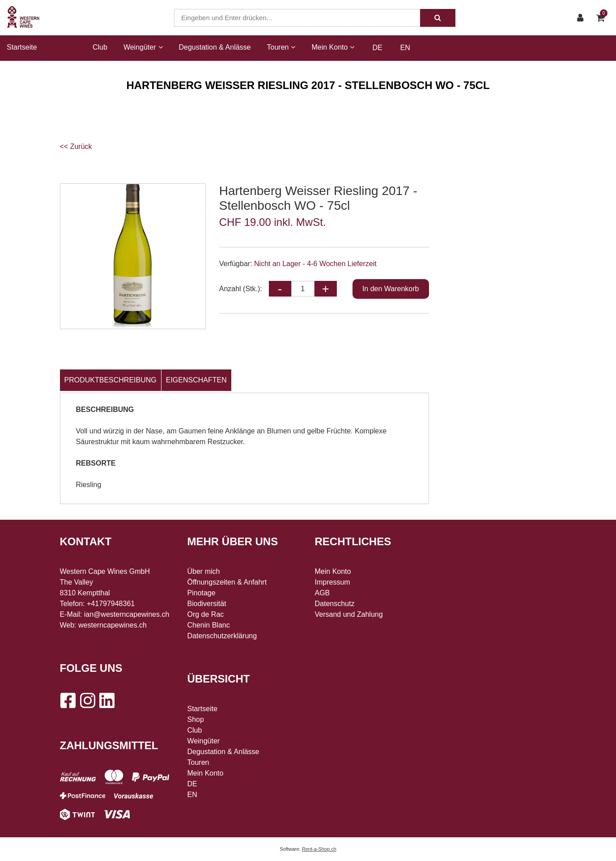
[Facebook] (68, 700)
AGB (323, 593)
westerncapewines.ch (113, 625)
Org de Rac (206, 614)
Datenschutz (335, 604)
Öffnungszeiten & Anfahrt (227, 582)
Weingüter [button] (143, 47)
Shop (196, 719)
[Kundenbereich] (582, 18)
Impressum (333, 582)
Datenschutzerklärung (222, 636)
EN (405, 48)
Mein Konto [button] (333, 47)
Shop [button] (65, 47)
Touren (198, 762)
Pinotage (202, 593)
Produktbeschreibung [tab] (110, 380)
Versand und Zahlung (349, 614)
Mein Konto (206, 773)
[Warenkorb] (603, 18)
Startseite (22, 47)
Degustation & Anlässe (215, 47)
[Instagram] (87, 700)
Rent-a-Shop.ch (319, 849)
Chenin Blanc (209, 625)
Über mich (204, 571)
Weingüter (204, 741)
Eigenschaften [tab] (196, 380)
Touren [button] (281, 47)
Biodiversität (207, 604)
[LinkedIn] (107, 700)
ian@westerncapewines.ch (127, 614)
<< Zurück (76, 146)
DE (377, 48)
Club (100, 47)
